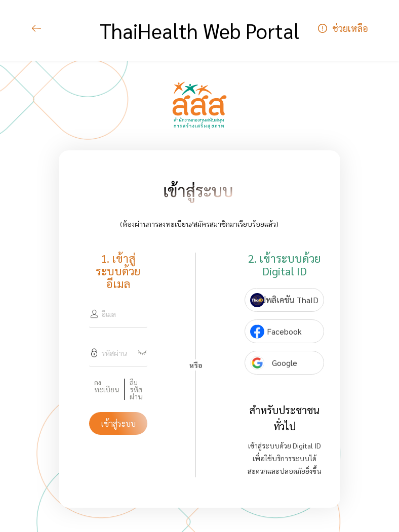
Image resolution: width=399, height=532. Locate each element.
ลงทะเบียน (107, 386)
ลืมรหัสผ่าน (136, 389)
